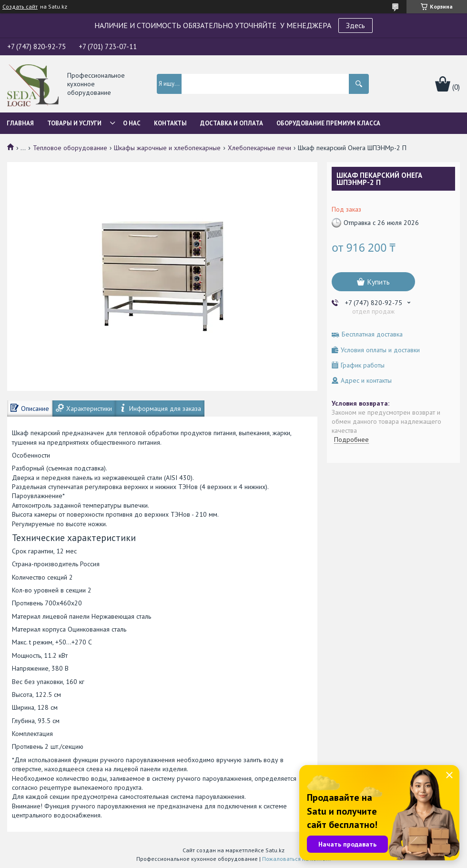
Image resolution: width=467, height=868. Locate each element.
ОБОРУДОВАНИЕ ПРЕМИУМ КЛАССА (328, 123)
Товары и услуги (74, 123)
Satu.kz (275, 850)
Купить (378, 282)
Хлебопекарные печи (259, 148)
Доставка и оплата (232, 123)
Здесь (355, 25)
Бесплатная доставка (372, 334)
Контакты (170, 123)
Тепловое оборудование (70, 148)
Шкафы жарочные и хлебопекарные (167, 148)
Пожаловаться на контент (297, 859)
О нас (132, 123)
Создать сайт (20, 7)
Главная (20, 123)
